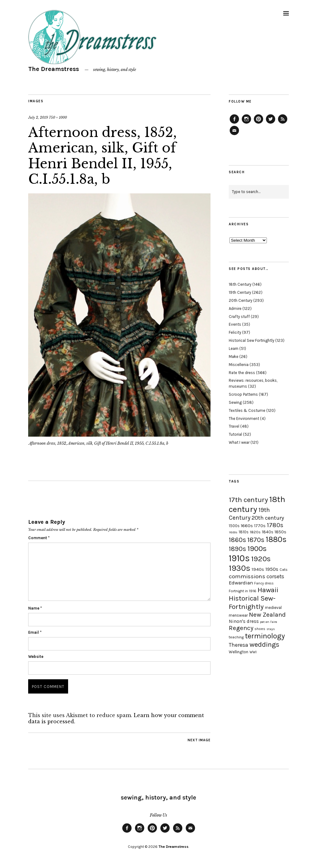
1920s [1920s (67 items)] (261, 559)
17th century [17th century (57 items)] (248, 500)
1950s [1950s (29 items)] (272, 569)
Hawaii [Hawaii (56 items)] (268, 590)
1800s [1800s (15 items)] (233, 532)
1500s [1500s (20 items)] (234, 526)
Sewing (235, 402)
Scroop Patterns (243, 394)
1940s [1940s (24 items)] (258, 569)
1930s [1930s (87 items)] (240, 568)
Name (35, 608)
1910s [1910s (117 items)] (239, 558)
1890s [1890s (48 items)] (237, 549)
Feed (283, 123)
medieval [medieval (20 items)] (273, 608)
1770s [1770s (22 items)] (260, 526)
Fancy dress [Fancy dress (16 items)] (264, 583)
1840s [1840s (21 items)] (268, 532)
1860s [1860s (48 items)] (237, 540)
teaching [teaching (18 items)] (236, 637)
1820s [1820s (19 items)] (255, 532)
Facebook (234, 123)
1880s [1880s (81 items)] (276, 539)
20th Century (241, 300)
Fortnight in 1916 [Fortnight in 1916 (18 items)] (243, 591)
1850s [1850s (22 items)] (280, 532)
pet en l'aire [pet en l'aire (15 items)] (269, 622)
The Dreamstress (54, 69)
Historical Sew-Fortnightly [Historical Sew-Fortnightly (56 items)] (252, 602)
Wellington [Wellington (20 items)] (239, 652)
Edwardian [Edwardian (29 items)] (241, 583)
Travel (234, 426)
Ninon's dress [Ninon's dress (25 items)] (244, 621)
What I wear (239, 442)
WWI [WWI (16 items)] (253, 652)
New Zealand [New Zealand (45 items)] (267, 615)
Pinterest (258, 123)
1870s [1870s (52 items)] (256, 540)
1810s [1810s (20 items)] (244, 532)
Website (36, 657)
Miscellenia (239, 365)
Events (235, 324)
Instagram (246, 123)
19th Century (240, 292)
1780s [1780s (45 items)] (275, 525)
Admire (235, 308)
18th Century (240, 284)
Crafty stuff (239, 317)
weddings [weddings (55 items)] (264, 644)
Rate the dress (242, 373)
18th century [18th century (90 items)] (257, 504)
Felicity (235, 332)
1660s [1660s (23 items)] (247, 526)
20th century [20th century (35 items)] (268, 518)
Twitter (271, 123)
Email (35, 632)
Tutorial (235, 434)
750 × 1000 (58, 117)
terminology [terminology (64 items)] (265, 636)
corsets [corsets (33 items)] (275, 576)
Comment (39, 538)
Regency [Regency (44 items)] (241, 628)
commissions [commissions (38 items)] (247, 576)
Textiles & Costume (247, 410)
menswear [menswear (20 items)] (238, 615)
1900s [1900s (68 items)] (257, 549)
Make (234, 357)
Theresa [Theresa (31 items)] (239, 645)
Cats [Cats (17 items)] (284, 570)
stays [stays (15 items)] (271, 629)
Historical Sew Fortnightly (252, 340)
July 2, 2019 (38, 117)
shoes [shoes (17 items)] (260, 629)
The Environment (244, 419)
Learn (234, 348)
